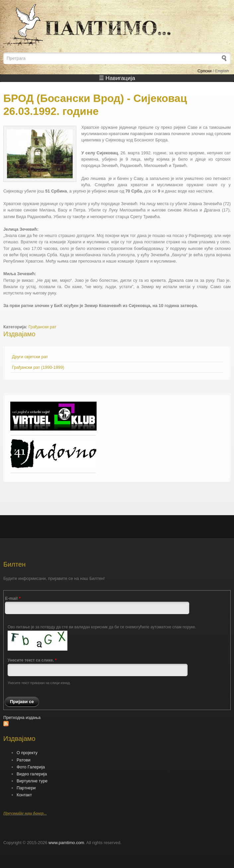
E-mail (13, 598)
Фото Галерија (31, 767)
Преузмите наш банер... (25, 813)
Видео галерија (32, 774)
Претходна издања (22, 717)
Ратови (24, 760)
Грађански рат (42, 327)
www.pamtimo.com (66, 843)
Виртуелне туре (32, 781)
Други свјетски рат (30, 357)
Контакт (24, 795)
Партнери (26, 788)
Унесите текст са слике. (32, 660)
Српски (204, 71)
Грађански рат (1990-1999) (38, 367)
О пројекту (27, 753)
